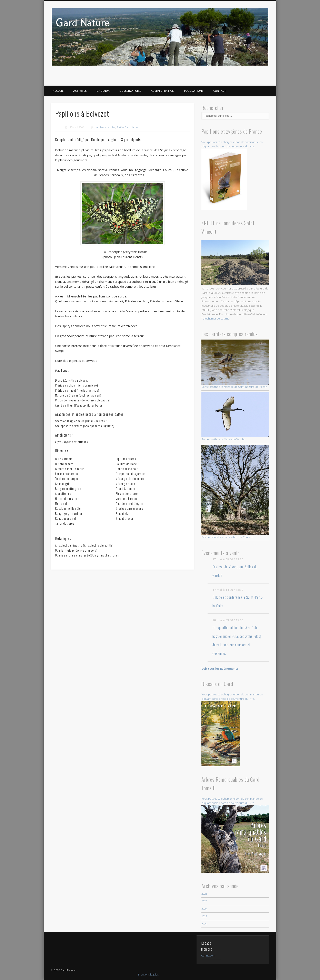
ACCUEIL (58, 91)
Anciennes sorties (106, 127)
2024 (204, 909)
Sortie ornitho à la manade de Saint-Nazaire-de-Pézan (235, 364)
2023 (204, 916)
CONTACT (220, 91)
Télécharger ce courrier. (216, 318)
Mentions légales (148, 974)
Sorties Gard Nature (128, 127)
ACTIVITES (80, 91)
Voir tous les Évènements (220, 668)
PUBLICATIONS (194, 91)
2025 (204, 901)
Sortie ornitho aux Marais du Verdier (235, 417)
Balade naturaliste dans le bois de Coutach (235, 492)
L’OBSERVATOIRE (130, 91)
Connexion (208, 955)
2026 (204, 894)
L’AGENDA (103, 91)
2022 (204, 924)
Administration (163, 91)
